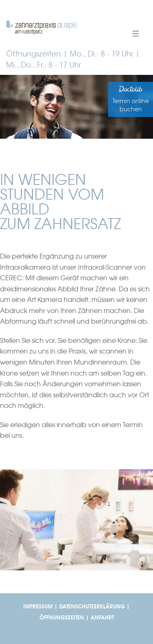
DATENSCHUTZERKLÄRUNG (92, 607)
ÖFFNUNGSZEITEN (62, 618)
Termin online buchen (131, 105)
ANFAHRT (102, 618)
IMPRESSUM (38, 607)
